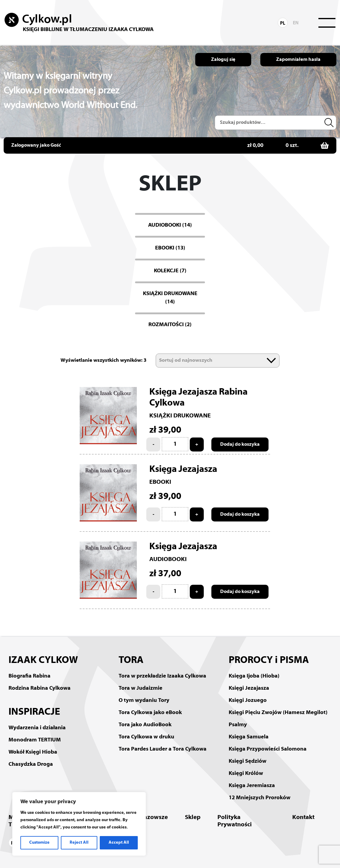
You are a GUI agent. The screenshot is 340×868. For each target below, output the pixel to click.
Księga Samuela (249, 737)
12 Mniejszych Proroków (260, 798)
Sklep (193, 817)
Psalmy (238, 725)
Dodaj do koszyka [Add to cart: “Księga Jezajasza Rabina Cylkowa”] (240, 444)
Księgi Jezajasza (249, 688)
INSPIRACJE (34, 712)
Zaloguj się (223, 60)
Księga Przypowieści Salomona (268, 749)
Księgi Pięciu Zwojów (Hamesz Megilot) (278, 713)
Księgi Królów (246, 774)
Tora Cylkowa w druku (146, 737)
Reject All (79, 843)
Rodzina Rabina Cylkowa (40, 688)
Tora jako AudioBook (145, 725)
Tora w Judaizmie (141, 688)
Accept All (119, 843)
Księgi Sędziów (248, 761)
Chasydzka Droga (31, 764)
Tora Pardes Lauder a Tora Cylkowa (163, 749)
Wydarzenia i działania (37, 728)
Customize (39, 843)
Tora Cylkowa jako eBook (150, 713)
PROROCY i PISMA (269, 661)
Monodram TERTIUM (35, 740)
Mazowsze (153, 817)
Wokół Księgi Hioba (33, 752)
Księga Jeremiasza (252, 786)
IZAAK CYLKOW (43, 661)
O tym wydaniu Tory (144, 701)
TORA (131, 661)
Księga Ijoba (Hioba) (254, 676)
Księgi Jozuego (248, 701)
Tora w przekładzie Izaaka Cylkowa (162, 676)
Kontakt (303, 817)
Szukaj (330, 123)
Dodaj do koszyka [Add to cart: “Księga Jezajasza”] (240, 514)
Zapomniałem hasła (298, 60)
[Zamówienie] (218, 361)
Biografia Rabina (29, 676)
